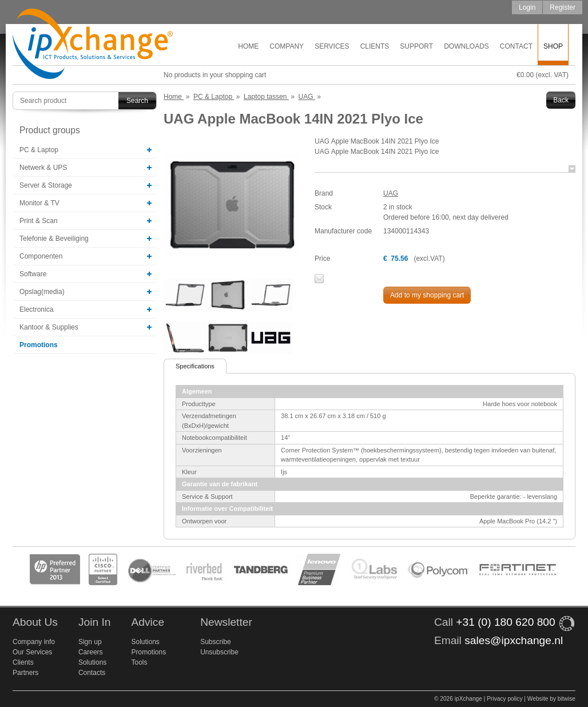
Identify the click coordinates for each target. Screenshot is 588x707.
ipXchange (93, 44)
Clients (375, 46)
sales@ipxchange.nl (514, 640)
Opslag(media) (42, 292)
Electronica (36, 309)
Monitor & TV (39, 203)
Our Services (32, 652)
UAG (391, 193)
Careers (91, 652)
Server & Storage (46, 185)
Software (33, 274)
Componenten (41, 256)
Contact (516, 46)
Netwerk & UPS (43, 168)
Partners (25, 673)
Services (332, 46)
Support (416, 46)
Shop (553, 46)
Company (287, 46)
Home (248, 46)
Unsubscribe (219, 652)
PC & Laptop (39, 150)
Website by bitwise (551, 699)
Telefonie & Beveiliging (54, 239)
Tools (139, 662)
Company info (34, 642)
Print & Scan (39, 221)
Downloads (466, 46)
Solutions (92, 662)
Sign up (90, 642)
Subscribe (215, 642)
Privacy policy (504, 699)
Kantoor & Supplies (49, 327)
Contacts (92, 673)
